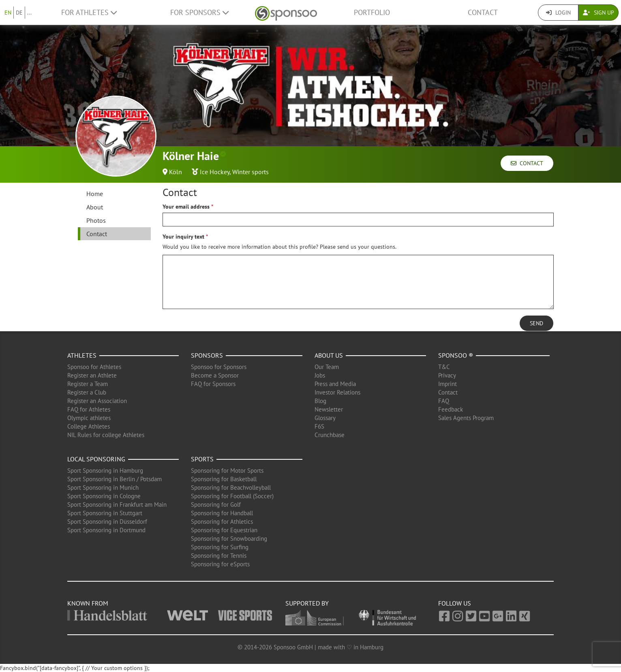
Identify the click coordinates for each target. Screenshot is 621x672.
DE (19, 13)
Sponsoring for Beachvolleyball (231, 487)
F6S (319, 426)
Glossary (325, 418)
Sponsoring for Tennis (219, 556)
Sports (202, 459)
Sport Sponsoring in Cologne (104, 496)
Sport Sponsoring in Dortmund (106, 530)
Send (536, 323)
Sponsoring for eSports (220, 564)
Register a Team (88, 384)
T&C (444, 367)
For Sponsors (199, 12)
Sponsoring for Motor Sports (227, 470)
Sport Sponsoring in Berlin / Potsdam (115, 479)
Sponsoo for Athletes (94, 367)
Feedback (451, 409)
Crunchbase (330, 435)
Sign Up (599, 13)
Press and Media (335, 384)
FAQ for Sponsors (213, 384)
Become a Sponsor (215, 375)
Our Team (327, 367)
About (95, 207)
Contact (483, 12)
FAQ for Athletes (89, 409)
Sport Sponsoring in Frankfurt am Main (117, 505)
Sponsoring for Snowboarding (229, 539)
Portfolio (372, 12)
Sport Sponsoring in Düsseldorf (107, 522)
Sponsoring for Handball (222, 513)
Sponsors (207, 355)
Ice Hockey (215, 172)
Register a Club (87, 392)
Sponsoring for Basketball (224, 479)
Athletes (82, 355)
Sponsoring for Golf (216, 505)
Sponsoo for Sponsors (219, 367)
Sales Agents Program (466, 418)
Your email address (186, 207)
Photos (96, 220)
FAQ (444, 401)
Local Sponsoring (96, 459)
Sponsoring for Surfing (220, 547)
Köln (176, 172)
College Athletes (89, 426)
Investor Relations (337, 392)
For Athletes (89, 12)
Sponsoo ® (456, 355)
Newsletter (329, 409)
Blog (320, 401)
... (29, 13)
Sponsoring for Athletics (222, 522)
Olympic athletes (89, 418)
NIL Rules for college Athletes (106, 435)
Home (95, 194)
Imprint (448, 384)
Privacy (447, 375)
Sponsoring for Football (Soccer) (232, 496)
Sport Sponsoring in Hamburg (105, 470)
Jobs (320, 375)
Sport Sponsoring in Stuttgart (105, 513)
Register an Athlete (92, 375)
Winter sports (251, 172)
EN (8, 13)
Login (558, 13)
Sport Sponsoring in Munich (103, 487)
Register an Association (97, 401)
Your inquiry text (183, 237)
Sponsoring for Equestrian (224, 530)
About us (329, 355)
